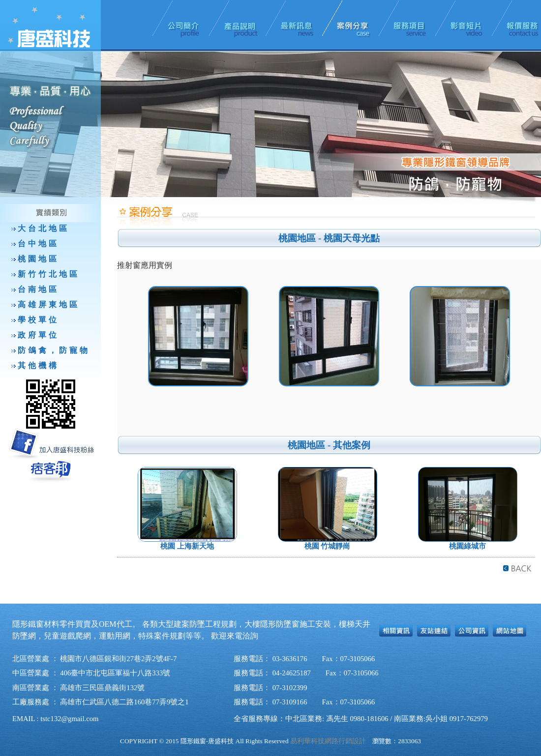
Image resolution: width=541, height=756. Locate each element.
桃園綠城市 (467, 546)
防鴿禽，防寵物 (54, 350)
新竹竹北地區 (49, 274)
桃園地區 (38, 259)
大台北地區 (44, 228)
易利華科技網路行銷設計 (328, 741)
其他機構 (38, 365)
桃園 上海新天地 (187, 546)
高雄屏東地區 (49, 305)
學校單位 (38, 320)
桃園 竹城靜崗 (328, 546)
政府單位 (38, 335)
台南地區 (38, 289)
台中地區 (38, 244)
